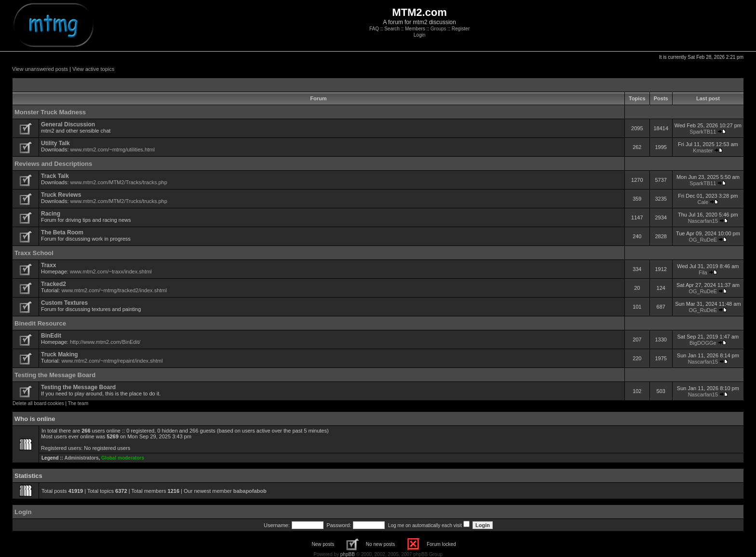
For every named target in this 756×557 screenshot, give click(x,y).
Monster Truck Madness (50, 112)
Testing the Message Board (55, 375)
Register (461, 29)
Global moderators (123, 458)
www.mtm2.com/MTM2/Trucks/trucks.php (119, 201)
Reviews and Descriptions (53, 164)
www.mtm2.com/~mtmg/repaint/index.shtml (112, 361)
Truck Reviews (61, 195)
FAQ (374, 29)
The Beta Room (62, 232)
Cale (703, 202)
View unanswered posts (40, 69)
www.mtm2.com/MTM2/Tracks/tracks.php (119, 182)
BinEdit (51, 336)
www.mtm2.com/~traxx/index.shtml (111, 272)
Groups (439, 29)
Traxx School (34, 253)
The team (78, 403)
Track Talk (55, 176)
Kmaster (703, 150)
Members (415, 29)
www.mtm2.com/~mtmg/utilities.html (113, 149)
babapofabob (250, 491)
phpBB (348, 554)
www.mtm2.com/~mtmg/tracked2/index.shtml (114, 290)
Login (419, 35)
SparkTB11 (703, 132)
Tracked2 (54, 284)
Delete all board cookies (38, 403)
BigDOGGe (703, 343)
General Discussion (68, 124)
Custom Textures (64, 303)
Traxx (48, 265)
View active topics (93, 69)
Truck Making (60, 354)
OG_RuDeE (703, 240)
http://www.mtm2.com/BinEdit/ (105, 342)
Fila (703, 272)
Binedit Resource (40, 323)
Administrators (81, 458)
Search (392, 29)
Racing (51, 214)
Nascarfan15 (703, 221)
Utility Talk (55, 143)
